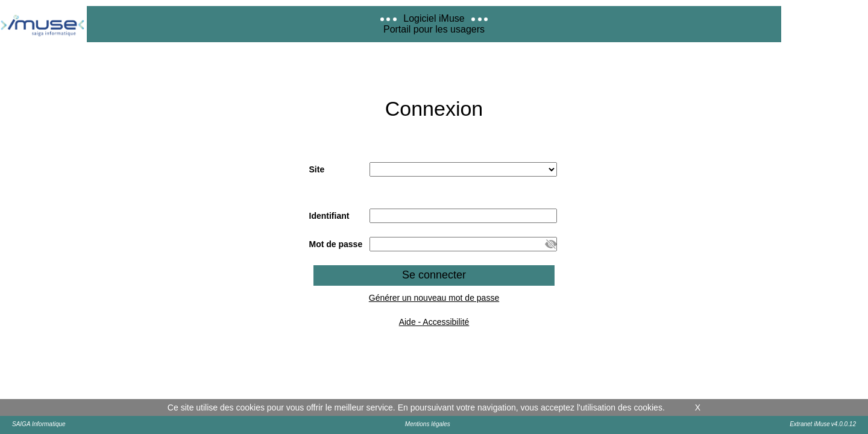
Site (317, 169)
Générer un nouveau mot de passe (434, 298)
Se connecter (434, 275)
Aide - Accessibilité (434, 322)
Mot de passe (336, 244)
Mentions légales (428, 424)
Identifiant (329, 216)
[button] (551, 244)
